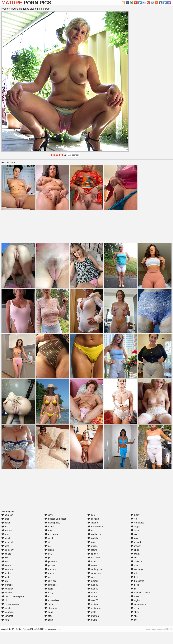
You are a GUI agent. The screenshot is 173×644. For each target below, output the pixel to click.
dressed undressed (56, 519)
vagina (135, 600)
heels (49, 589)
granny (49, 573)
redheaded (137, 523)
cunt (5, 620)
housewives (52, 600)
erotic (49, 530)
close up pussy (10, 604)
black (6, 562)
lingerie (93, 523)
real (134, 519)
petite (92, 612)
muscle (93, 546)
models (93, 538)
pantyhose (94, 608)
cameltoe (7, 589)
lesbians (93, 519)
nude (91, 562)
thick (134, 577)
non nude (94, 558)
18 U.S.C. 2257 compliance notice (46, 629)
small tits (136, 562)
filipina (49, 550)
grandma (50, 569)
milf (91, 530)
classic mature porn (13, 596)
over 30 (93, 585)
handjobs (51, 585)
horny (49, 593)
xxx (134, 620)
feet (48, 546)
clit (4, 600)
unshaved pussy (140, 593)
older (91, 577)
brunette (7, 585)
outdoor (93, 581)
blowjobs (7, 569)
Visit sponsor (73, 155)
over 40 (93, 589)
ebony (49, 527)
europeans (51, 534)
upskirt (135, 596)
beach (6, 538)
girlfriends (51, 562)
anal (5, 519)
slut (134, 558)
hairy (48, 577)
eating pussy (52, 523)
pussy (135, 515)
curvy (49, 515)
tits (134, 589)
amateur (7, 515)
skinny (135, 554)
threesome (137, 581)
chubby (7, 593)
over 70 (93, 600)
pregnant (93, 616)
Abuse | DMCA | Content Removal (16, 629)
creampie (7, 612)
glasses (50, 565)
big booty (7, 550)
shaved (136, 542)
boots (6, 577)
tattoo (135, 573)
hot (48, 596)
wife (134, 616)
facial (49, 538)
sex (134, 534)
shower (136, 546)
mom (91, 542)
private (92, 620)
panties (93, 604)
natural (92, 550)
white (135, 612)
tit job (135, 585)
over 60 (93, 596)
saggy (135, 527)
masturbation (95, 527)
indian (49, 604)
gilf (47, 558)
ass (5, 527)
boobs (6, 573)
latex (48, 616)
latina (49, 620)
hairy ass (50, 581)
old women (94, 573)
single (135, 550)
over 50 (93, 593)
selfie (135, 530)
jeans (49, 612)
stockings (137, 569)
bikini (5, 558)
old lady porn (95, 569)
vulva (135, 608)
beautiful (7, 542)
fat (47, 542)
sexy (134, 538)
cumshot (7, 616)
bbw (5, 534)
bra (5, 581)
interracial (51, 608)
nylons (92, 565)
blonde (6, 565)
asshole (7, 530)
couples (7, 608)
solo (134, 565)
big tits (6, 554)
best (5, 546)
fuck (48, 554)
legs (91, 515)
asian (6, 523)
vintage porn (138, 604)
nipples (93, 554)
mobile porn (95, 534)
